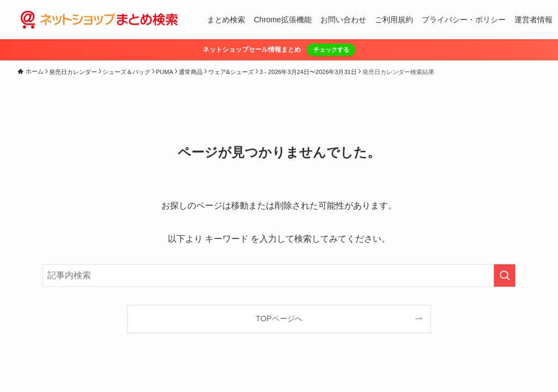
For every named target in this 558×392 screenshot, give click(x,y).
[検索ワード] (279, 275)
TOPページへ (279, 318)
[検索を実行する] (505, 275)
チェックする (331, 50)
